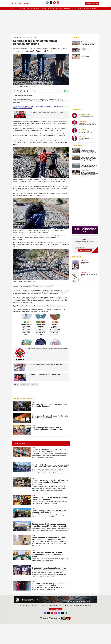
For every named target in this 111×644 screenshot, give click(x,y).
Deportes (88, 9)
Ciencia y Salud (75, 9)
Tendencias (67, 9)
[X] (51, 3)
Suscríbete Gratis (85, 250)
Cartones (50, 9)
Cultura (60, 9)
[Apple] (62, 613)
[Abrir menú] (13, 9)
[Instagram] (58, 3)
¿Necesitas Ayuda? (55, 609)
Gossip (55, 9)
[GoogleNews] (59, 613)
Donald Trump (25, 384)
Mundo (33, 9)
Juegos (94, 9)
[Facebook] (47, 3)
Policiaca (22, 9)
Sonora (16, 384)
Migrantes (35, 384)
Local (17, 9)
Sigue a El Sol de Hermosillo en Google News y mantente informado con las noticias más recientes (39, 306)
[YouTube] (54, 3)
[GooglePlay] (66, 613)
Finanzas (38, 9)
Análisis (44, 9)
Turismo (82, 9)
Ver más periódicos (92, 4)
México (28, 9)
